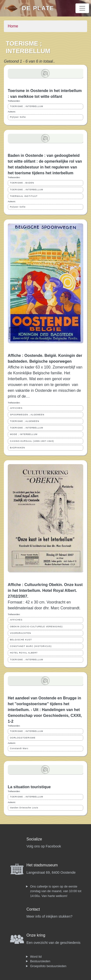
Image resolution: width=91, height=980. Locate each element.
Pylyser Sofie (18, 207)
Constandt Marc (19, 748)
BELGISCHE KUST (21, 640)
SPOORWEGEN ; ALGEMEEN (27, 415)
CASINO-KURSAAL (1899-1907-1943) (32, 441)
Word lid (36, 957)
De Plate (38, 8)
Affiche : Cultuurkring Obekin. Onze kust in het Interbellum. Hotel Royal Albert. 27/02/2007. (45, 591)
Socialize (34, 839)
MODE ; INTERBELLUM (24, 434)
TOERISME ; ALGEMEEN (25, 421)
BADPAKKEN (17, 448)
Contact (33, 909)
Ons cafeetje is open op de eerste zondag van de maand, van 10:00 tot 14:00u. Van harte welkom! (56, 891)
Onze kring (36, 935)
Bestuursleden (40, 961)
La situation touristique (29, 787)
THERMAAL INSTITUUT (24, 196)
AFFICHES (16, 408)
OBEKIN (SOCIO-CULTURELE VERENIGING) (36, 627)
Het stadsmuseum (42, 865)
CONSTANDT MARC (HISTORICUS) (31, 646)
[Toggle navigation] (82, 8)
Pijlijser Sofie (18, 117)
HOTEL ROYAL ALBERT (24, 653)
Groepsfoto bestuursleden (48, 966)
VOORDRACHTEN (21, 633)
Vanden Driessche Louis (24, 808)
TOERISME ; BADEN (22, 183)
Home (13, 26)
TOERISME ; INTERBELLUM (27, 106)
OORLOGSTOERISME (23, 738)
